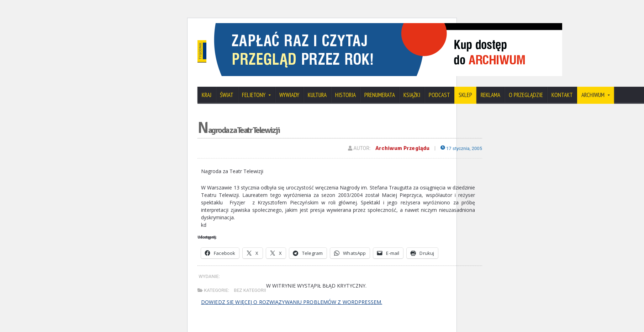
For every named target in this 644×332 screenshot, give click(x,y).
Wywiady (289, 95)
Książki (412, 95)
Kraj (207, 95)
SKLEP (465, 95)
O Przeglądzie (526, 95)
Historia (345, 95)
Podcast (439, 95)
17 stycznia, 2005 (460, 148)
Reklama (490, 95)
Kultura (317, 95)
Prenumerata (380, 95)
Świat (227, 95)
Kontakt (562, 95)
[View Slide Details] (447, 26)
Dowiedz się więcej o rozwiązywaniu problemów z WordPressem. (290, 302)
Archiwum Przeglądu (400, 148)
